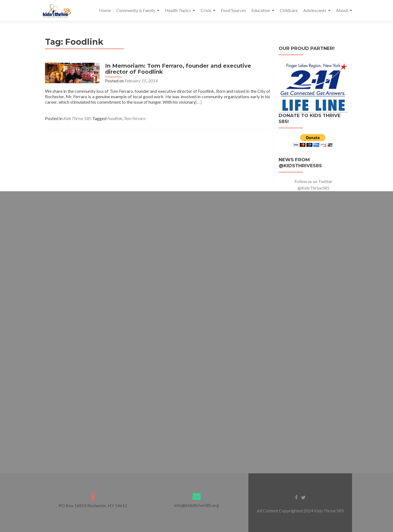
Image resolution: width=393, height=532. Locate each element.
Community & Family (136, 10)
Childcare (289, 10)
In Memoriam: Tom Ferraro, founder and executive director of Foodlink (178, 69)
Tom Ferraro (135, 118)
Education (261, 10)
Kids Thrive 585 (77, 118)
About (342, 10)
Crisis (206, 10)
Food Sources (233, 10)
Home (105, 10)
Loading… (196, 328)
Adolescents (315, 10)
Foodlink (115, 118)
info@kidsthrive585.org (196, 505)
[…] (199, 102)
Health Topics (178, 10)
